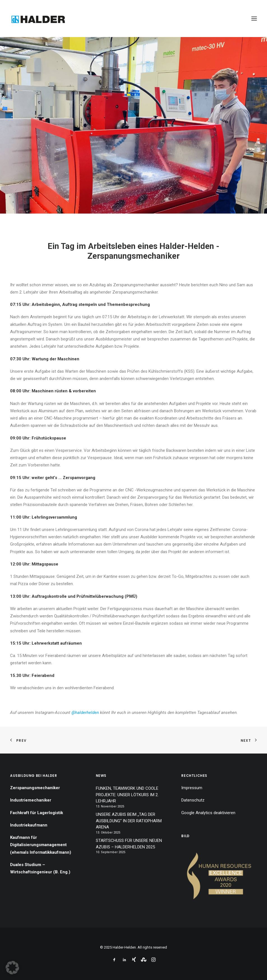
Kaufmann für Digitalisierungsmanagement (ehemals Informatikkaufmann (40, 845)
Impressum (192, 788)
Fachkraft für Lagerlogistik (37, 813)
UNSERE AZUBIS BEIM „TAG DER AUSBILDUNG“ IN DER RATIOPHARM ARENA (129, 821)
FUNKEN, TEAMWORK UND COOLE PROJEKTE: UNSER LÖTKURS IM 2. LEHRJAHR (127, 795)
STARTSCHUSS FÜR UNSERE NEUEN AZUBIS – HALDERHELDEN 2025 (129, 844)
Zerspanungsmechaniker (35, 788)
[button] (254, 19)
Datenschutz (193, 800)
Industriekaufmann (29, 825)
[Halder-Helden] (38, 19)
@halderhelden (85, 713)
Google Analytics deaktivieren (208, 813)
